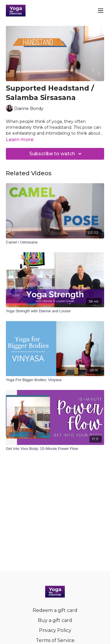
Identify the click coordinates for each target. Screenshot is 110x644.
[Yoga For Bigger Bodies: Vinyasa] (55, 380)
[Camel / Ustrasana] (55, 242)
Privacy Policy (55, 630)
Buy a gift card (55, 620)
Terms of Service (55, 640)
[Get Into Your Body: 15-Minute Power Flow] (55, 449)
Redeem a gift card (55, 610)
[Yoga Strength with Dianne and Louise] (55, 311)
